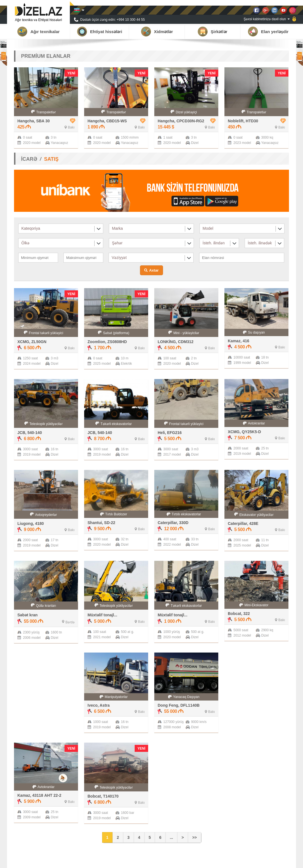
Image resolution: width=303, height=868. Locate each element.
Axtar (154, 270)
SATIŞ (51, 159)
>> (194, 837)
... (171, 837)
